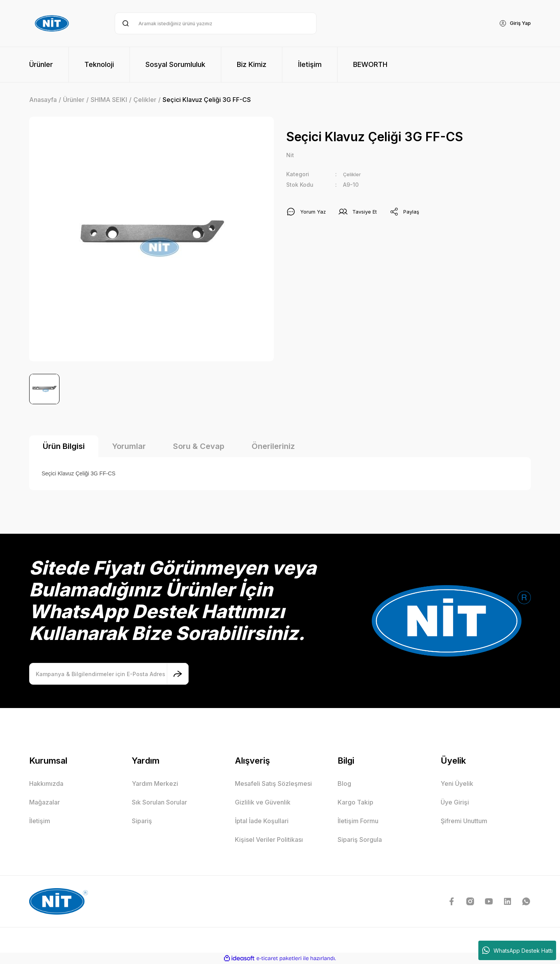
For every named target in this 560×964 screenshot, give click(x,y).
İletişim (40, 821)
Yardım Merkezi (155, 783)
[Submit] (178, 674)
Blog (344, 783)
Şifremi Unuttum (464, 821)
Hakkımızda (46, 783)
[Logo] (53, 23)
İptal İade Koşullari (262, 821)
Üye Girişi (455, 802)
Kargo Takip (355, 802)
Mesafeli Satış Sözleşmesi (273, 783)
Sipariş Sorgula (360, 840)
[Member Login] (513, 23)
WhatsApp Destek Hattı (517, 950)
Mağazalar (45, 802)
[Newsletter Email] (109, 674)
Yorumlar (129, 446)
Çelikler (353, 175)
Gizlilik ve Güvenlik (263, 802)
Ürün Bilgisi (64, 446)
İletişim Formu (358, 821)
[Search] (216, 23)
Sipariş (142, 821)
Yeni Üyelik (457, 783)
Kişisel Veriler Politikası (269, 840)
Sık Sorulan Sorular (159, 802)
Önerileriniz (273, 446)
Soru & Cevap (199, 446)
